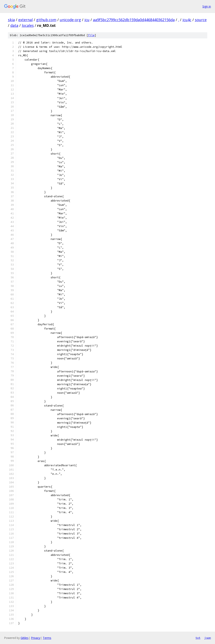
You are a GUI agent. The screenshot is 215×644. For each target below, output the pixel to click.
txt (198, 638)
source (201, 20)
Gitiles (25, 638)
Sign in (207, 6)
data (14, 25)
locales (28, 25)
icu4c (187, 20)
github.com (46, 20)
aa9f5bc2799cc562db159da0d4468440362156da (134, 20)
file (91, 35)
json (208, 638)
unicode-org (70, 20)
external (26, 20)
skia (11, 20)
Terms (47, 638)
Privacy (36, 638)
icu (87, 20)
